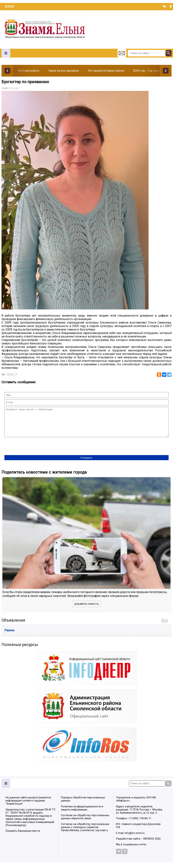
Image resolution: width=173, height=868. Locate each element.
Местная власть (28, 71)
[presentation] (32, 452)
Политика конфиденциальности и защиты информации (82, 814)
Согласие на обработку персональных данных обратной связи (85, 822)
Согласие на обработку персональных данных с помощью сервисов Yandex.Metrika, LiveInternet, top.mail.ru (85, 833)
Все (165, 626)
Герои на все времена (63, 71)
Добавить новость (87, 609)
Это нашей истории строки (106, 71)
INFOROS (149, 844)
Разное (9, 636)
